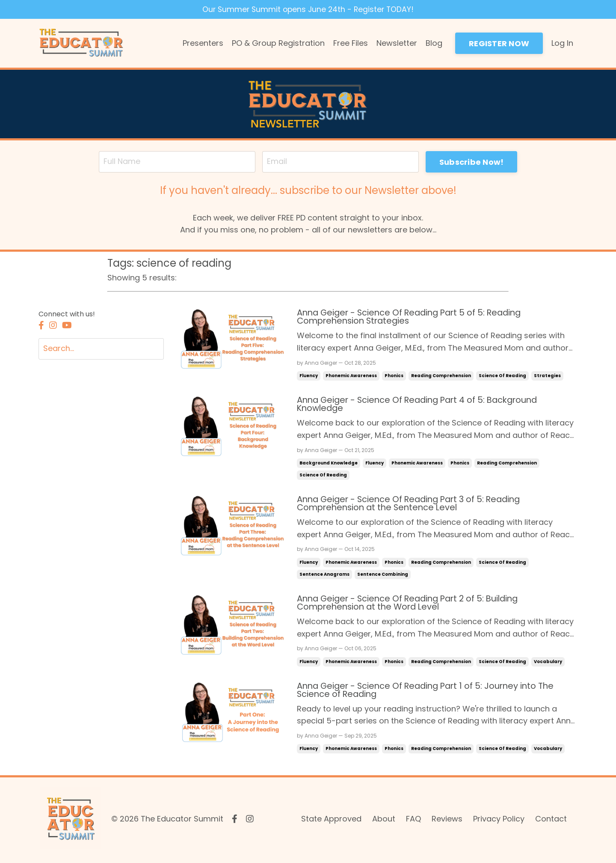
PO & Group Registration (278, 43)
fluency (309, 376)
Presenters (203, 43)
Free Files (351, 43)
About (384, 821)
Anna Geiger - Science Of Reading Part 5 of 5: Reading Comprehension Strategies (413, 318)
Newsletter (397, 43)
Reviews (447, 821)
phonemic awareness (351, 376)
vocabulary (548, 663)
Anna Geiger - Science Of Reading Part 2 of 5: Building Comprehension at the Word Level (412, 604)
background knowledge (329, 464)
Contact (551, 821)
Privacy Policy (499, 821)
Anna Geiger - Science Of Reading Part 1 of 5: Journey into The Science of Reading (429, 692)
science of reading (502, 376)
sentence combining (383, 576)
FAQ (413, 821)
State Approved (331, 821)
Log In (562, 43)
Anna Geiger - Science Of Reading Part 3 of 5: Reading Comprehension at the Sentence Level (413, 505)
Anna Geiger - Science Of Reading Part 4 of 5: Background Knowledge (422, 405)
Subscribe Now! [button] (473, 162)
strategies (547, 376)
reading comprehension (441, 376)
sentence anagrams (324, 576)
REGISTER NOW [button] (499, 43)
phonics (394, 376)
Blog (434, 43)
